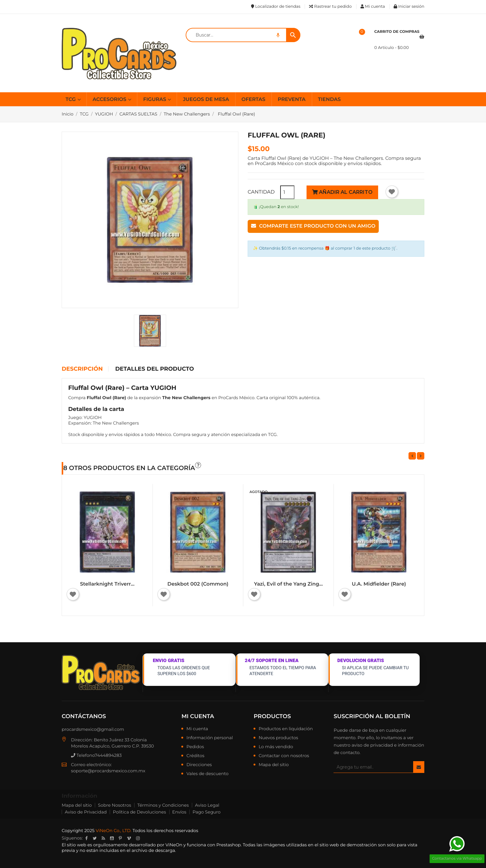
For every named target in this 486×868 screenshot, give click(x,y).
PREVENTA (292, 100)
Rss (103, 838)
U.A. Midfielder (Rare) (379, 584)
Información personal (210, 738)
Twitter (95, 838)
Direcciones (199, 765)
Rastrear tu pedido (330, 7)
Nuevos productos (278, 738)
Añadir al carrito (342, 192)
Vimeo (129, 838)
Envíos (179, 812)
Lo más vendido (276, 747)
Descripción (82, 369)
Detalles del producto (155, 369)
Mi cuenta (198, 716)
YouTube (112, 838)
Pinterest (120, 838)
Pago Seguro (206, 812)
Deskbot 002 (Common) (198, 584)
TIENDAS (329, 100)
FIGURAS (155, 100)
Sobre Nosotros (115, 805)
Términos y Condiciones (163, 805)
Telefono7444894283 (96, 755)
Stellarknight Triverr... (107, 584)
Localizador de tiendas (276, 7)
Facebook (86, 838)
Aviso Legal (207, 805)
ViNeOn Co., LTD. (114, 831)
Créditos (195, 756)
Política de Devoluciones (139, 812)
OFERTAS (253, 100)
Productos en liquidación (286, 729)
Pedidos (195, 747)
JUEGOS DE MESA (206, 100)
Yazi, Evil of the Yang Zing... (289, 584)
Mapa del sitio (274, 765)
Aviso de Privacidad (86, 812)
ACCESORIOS (110, 100)
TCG (71, 100)
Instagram (138, 838)
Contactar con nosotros (284, 756)
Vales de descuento (207, 774)
